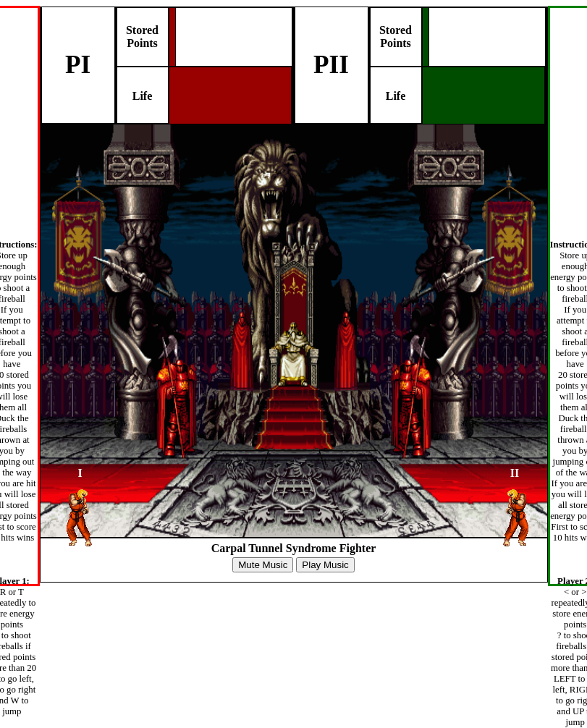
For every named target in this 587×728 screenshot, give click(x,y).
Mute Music (263, 565)
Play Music (325, 565)
